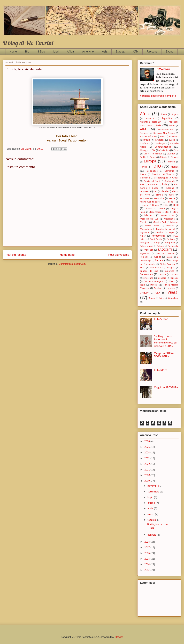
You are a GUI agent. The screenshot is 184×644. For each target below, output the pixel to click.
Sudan (163, 275)
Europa (120, 52)
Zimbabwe (173, 298)
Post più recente (16, 255)
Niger (143, 236)
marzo (151, 514)
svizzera (175, 275)
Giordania (145, 178)
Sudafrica (169, 271)
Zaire (161, 298)
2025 (147, 447)
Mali (167, 212)
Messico (144, 222)
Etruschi (175, 157)
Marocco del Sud (149, 219)
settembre (154, 492)
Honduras (153, 185)
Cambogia (160, 144)
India (165, 185)
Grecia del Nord (152, 181)
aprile (151, 509)
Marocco (149, 215)
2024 (147, 453)
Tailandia (162, 278)
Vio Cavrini (165, 69)
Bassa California (148, 137)
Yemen (152, 298)
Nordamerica (158, 236)
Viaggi (173, 292)
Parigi (157, 243)
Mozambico (146, 229)
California (145, 144)
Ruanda (157, 257)
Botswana (174, 137)
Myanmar (145, 233)
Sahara (159, 261)
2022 (147, 464)
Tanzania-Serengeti (154, 282)
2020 (147, 475)
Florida (143, 167)
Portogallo (173, 246)
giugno (152, 503)
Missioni (174, 222)
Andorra (150, 119)
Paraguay (145, 243)
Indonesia (145, 192)
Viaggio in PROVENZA (166, 388)
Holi (142, 185)
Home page (67, 255)
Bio (27, 52)
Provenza (148, 250)
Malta (176, 212)
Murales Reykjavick (166, 229)
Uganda (171, 288)
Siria (142, 268)
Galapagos (152, 171)
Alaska (164, 114)
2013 (147, 570)
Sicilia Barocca (167, 264)
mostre (170, 226)
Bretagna (160, 140)
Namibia (159, 233)
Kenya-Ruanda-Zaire (150, 202)
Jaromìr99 (145, 199)
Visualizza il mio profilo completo (158, 96)
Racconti (152, 52)
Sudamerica (146, 274)
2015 (147, 559)
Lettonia (144, 205)
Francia (175, 167)
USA (158, 293)
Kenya (172, 199)
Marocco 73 (168, 216)
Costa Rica (164, 150)
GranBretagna (161, 178)
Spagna (171, 268)
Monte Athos (152, 226)
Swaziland (148, 278)
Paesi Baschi (156, 239)
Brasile (147, 140)
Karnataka (159, 199)
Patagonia (170, 243)
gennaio (152, 535)
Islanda (159, 195)
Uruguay (144, 293)
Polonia (161, 246)
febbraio (152, 520)
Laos (171, 202)
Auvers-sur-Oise (166, 130)
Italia (171, 195)
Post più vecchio (119, 255)
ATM (136, 52)
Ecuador (171, 154)
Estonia (153, 157)
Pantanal (171, 239)
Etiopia (164, 157)
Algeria (175, 114)
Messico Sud (159, 222)
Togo (143, 285)
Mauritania (169, 219)
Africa (70, 52)
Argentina (167, 118)
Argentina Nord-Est (151, 122)
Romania (144, 257)
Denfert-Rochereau (153, 154)
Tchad (171, 282)
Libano (156, 205)
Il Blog (41, 52)
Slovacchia (155, 268)
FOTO (156, 166)
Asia (105, 52)
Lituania (148, 209)
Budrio (172, 140)
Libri (56, 52)
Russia (169, 257)
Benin (162, 137)
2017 (147, 548)
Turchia (158, 288)
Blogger (119, 637)
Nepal (172, 233)
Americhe (88, 52)
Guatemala (170, 181)
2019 (147, 481)
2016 (147, 553)
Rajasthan (145, 254)
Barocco (144, 133)
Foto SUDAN (161, 319)
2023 (147, 459)
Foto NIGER (161, 370)
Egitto (143, 157)
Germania (169, 171)
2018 (147, 542)
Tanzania (174, 278)
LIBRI (176, 205)
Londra (161, 209)
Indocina (170, 188)
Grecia (175, 178)
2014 (147, 565)
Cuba (176, 150)
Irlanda (164, 192)
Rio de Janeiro (165, 254)
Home (13, 52)
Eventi (170, 52)
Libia (166, 205)
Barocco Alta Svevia (164, 133)
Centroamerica (163, 147)
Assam (172, 126)
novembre (154, 486)
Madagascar (155, 212)
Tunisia (154, 285)
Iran (155, 192)
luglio (151, 497)
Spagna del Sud (149, 271)
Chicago (144, 150)
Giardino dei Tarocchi (163, 174)
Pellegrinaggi (147, 246)
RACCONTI (165, 250)
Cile (154, 150)
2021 (147, 470)
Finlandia (171, 162)
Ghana (143, 174)
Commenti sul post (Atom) (73, 264)
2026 (147, 441)
